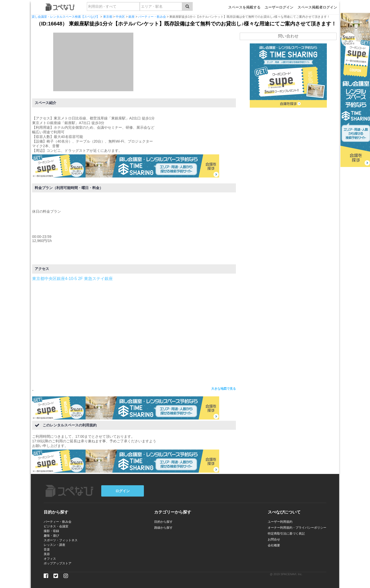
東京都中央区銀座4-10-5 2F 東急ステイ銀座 (72, 279)
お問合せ (274, 539)
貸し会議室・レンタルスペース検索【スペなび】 (66, 17)
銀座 (132, 17)
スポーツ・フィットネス (61, 540)
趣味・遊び (51, 536)
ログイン (123, 491)
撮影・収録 (51, 531)
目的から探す (163, 522)
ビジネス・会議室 (56, 526)
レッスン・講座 (54, 545)
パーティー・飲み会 (152, 17)
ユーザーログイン (279, 7)
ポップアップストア (58, 563)
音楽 (47, 549)
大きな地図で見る (224, 389)
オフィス (50, 559)
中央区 (120, 17)
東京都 (108, 17)
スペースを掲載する (244, 7)
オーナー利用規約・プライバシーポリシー (297, 528)
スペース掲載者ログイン (317, 7)
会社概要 (274, 545)
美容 (47, 554)
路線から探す (163, 528)
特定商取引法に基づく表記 (286, 534)
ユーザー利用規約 (280, 522)
